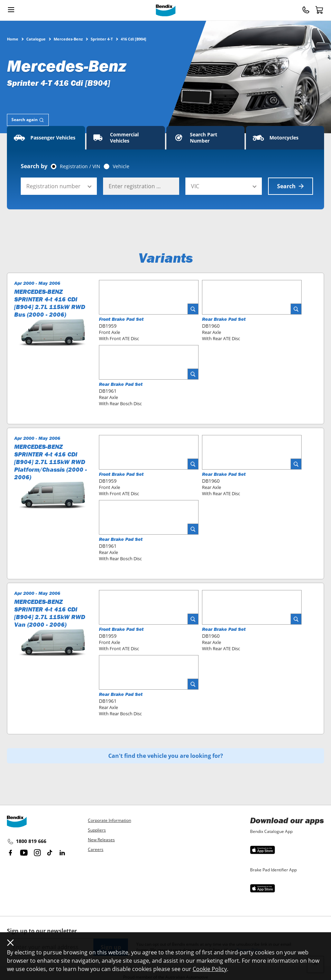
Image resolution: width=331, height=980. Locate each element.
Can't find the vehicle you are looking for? (166, 756)
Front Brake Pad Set (121, 319)
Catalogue (36, 39)
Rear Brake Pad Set (224, 319)
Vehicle (121, 166)
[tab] (28, 120)
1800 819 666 (27, 842)
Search (291, 186)
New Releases (101, 840)
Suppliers (97, 830)
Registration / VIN (80, 166)
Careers (96, 849)
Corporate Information (109, 820)
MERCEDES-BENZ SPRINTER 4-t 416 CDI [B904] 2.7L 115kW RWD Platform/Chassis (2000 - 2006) (50, 462)
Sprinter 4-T (102, 39)
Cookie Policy (210, 969)
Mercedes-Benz (68, 39)
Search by (34, 166)
